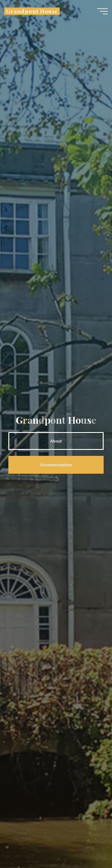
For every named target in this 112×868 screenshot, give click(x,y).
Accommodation (56, 465)
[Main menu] (102, 11)
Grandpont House (32, 11)
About (56, 441)
